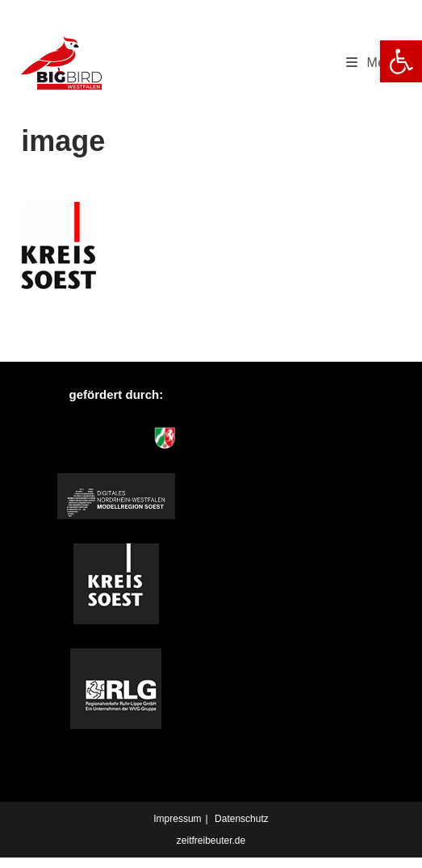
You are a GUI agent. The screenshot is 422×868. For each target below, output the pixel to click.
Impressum (177, 819)
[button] (401, 61)
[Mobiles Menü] (374, 63)
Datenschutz (242, 819)
